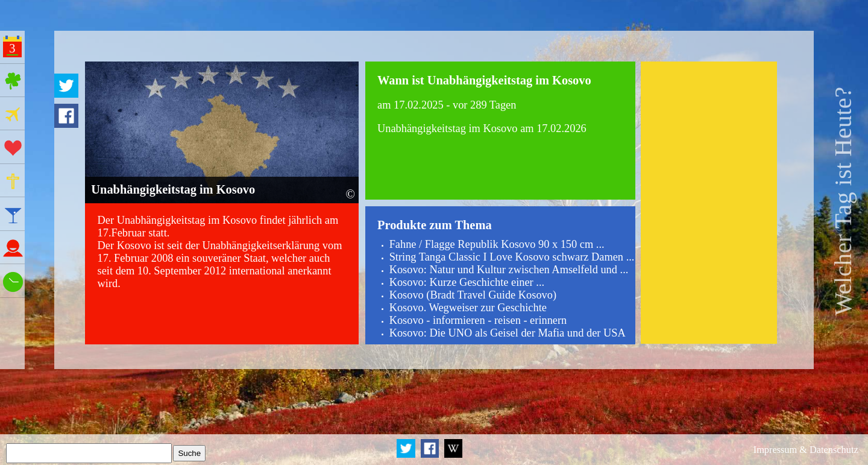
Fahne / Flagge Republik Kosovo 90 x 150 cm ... (497, 244)
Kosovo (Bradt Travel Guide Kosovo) (473, 295)
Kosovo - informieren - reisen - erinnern (478, 320)
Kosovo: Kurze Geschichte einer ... (467, 282)
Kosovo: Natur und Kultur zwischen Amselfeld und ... (509, 270)
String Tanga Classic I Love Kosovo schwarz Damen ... (512, 257)
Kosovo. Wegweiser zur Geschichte (468, 308)
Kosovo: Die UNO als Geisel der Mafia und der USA (508, 333)
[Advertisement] (709, 203)
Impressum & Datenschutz (806, 450)
